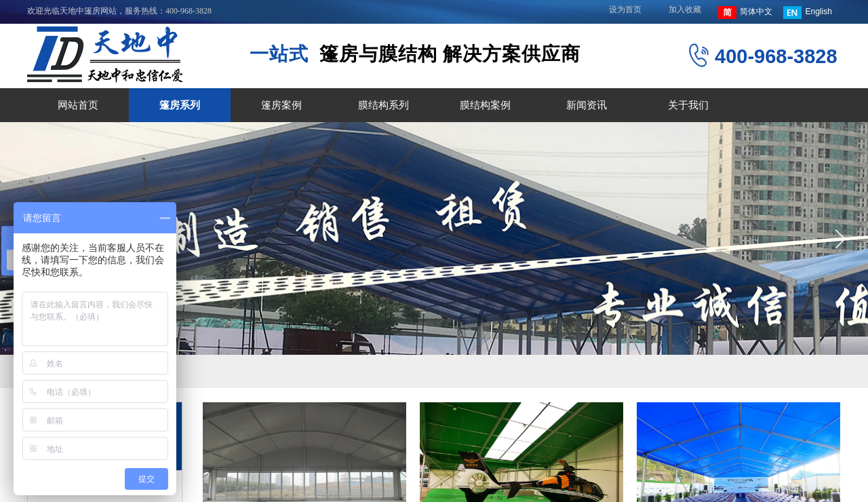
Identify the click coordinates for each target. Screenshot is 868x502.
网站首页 (78, 105)
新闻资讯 (587, 105)
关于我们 (688, 105)
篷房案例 (281, 105)
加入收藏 (685, 9)
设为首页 (625, 9)
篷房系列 (180, 105)
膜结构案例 (485, 105)
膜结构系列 (383, 105)
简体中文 (745, 13)
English (807, 13)
